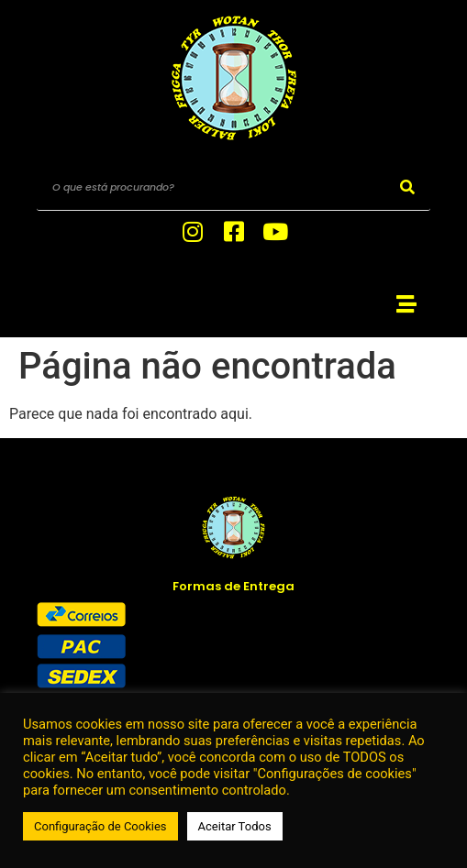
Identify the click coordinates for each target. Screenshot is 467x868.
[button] (406, 304)
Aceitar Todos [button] (235, 826)
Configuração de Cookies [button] (100, 826)
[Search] (407, 187)
